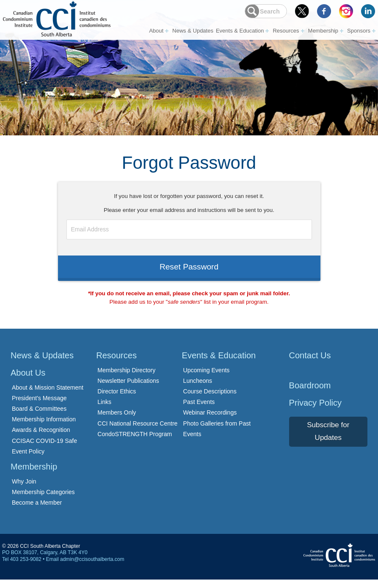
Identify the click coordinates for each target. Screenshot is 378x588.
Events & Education (240, 30)
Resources (286, 30)
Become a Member (37, 511)
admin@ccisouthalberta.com (92, 568)
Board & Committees (39, 418)
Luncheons (198, 389)
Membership (323, 30)
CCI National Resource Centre (137, 432)
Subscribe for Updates (328, 440)
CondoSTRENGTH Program (135, 442)
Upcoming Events (207, 379)
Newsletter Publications (128, 389)
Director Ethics (117, 400)
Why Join (24, 490)
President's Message (39, 407)
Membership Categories (43, 501)
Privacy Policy (315, 411)
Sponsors (359, 30)
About (156, 30)
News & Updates (193, 30)
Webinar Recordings (210, 421)
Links (104, 411)
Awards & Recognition (41, 439)
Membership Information (44, 428)
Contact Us (310, 364)
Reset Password (189, 272)
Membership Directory (126, 379)
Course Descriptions (210, 400)
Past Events (199, 411)
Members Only (117, 421)
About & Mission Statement (48, 396)
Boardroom (310, 394)
